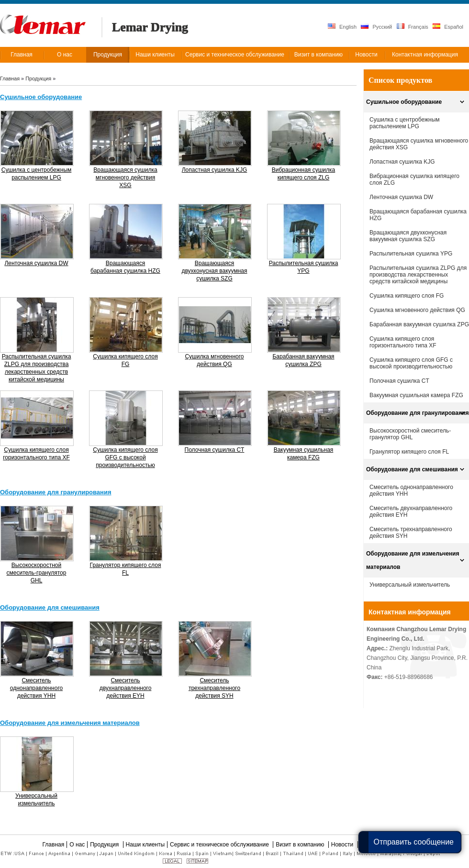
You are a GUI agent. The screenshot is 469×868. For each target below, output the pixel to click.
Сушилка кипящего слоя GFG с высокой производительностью (411, 363)
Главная (10, 78)
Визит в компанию (301, 845)
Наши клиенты (145, 845)
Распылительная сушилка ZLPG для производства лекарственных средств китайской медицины (418, 275)
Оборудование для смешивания (412, 469)
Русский (376, 27)
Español (448, 27)
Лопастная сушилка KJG (402, 162)
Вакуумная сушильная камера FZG (416, 395)
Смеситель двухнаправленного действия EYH (411, 512)
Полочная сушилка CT (399, 381)
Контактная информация (410, 612)
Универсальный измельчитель (410, 585)
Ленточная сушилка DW (401, 197)
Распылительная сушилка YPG (411, 254)
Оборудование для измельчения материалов (413, 560)
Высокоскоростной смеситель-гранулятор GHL (410, 434)
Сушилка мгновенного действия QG (417, 310)
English (342, 27)
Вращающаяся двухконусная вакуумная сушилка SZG (408, 236)
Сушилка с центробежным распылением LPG (405, 123)
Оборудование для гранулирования (418, 413)
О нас (77, 845)
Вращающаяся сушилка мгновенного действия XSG (419, 144)
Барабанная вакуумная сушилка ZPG (419, 324)
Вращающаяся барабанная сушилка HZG (418, 215)
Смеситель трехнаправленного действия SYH (411, 533)
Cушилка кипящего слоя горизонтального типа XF (403, 342)
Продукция (39, 78)
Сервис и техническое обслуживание (220, 845)
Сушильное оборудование (404, 102)
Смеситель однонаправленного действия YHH (411, 490)
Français (413, 27)
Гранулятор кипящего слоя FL (409, 452)
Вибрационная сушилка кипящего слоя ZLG (414, 179)
